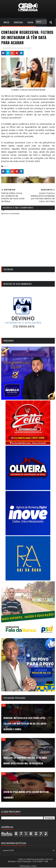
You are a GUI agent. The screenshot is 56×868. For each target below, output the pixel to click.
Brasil (6, 166)
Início (6, 22)
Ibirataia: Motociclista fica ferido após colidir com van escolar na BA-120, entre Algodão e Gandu (25, 724)
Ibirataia (18, 22)
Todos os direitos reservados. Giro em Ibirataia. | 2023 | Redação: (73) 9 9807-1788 (31, 861)
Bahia (30, 22)
